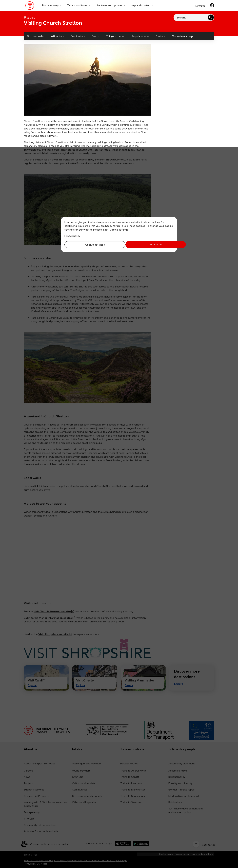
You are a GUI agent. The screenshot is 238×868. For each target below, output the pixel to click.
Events (96, 36)
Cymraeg (200, 6)
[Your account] (212, 6)
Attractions (58, 36)
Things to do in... (116, 36)
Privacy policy (72, 236)
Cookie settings (91, 245)
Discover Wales (36, 36)
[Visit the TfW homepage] (30, 6)
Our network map (182, 36)
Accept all (147, 245)
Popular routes (140, 36)
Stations (161, 36)
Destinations (78, 36)
